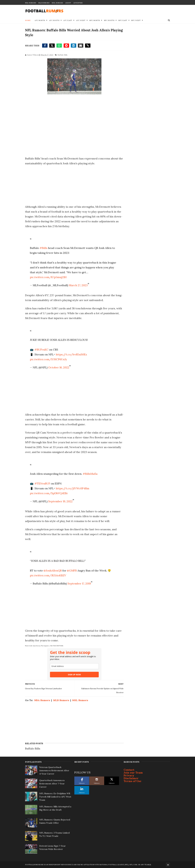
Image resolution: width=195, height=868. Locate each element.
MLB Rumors (44, 3)
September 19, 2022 (60, 501)
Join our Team (133, 773)
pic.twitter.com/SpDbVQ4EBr (49, 493)
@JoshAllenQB (53, 570)
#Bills (44, 248)
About (68, 3)
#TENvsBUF (42, 483)
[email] (74, 666)
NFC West (136, 20)
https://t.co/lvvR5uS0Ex (71, 354)
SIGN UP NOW (74, 675)
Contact (129, 770)
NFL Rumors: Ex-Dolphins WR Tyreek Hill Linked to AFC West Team (55, 797)
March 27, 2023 (78, 285)
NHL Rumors (57, 3)
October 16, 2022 (59, 367)
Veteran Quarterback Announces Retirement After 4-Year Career (54, 770)
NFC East (123, 20)
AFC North (40, 20)
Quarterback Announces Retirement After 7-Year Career (52, 784)
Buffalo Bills (62, 55)
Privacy (129, 775)
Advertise (78, 3)
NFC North (95, 20)
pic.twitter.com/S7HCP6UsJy (48, 359)
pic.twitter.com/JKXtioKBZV (48, 575)
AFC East (68, 20)
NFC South (109, 20)
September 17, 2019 (79, 583)
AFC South (54, 20)
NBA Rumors (30, 3)
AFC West (81, 20)
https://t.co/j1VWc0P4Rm (73, 488)
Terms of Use (133, 781)
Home (28, 20)
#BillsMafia (90, 474)
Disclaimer (131, 778)
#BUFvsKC (41, 350)
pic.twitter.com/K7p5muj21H (48, 277)
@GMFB (72, 570)
